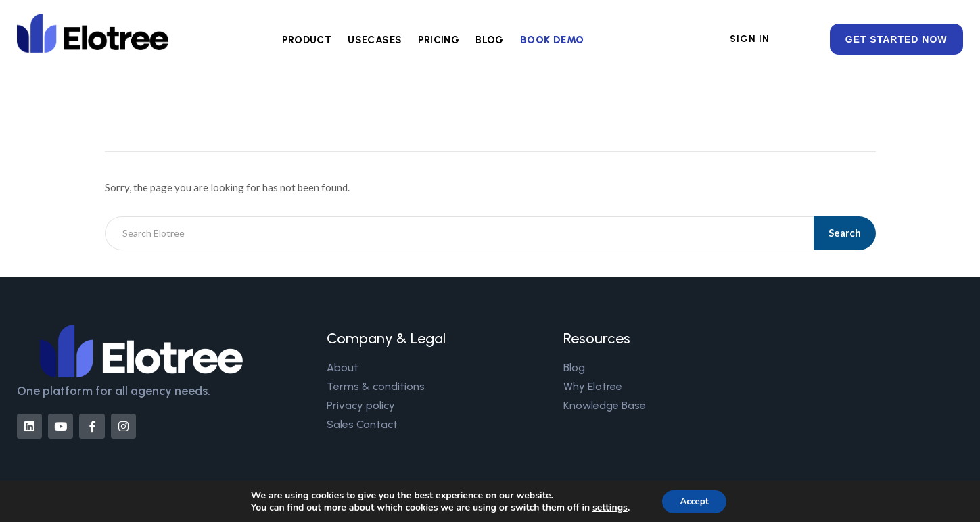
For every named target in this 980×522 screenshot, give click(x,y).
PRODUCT (307, 40)
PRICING (439, 40)
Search (846, 233)
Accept (694, 501)
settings (607, 507)
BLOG (490, 40)
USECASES (375, 40)
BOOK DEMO (552, 40)
